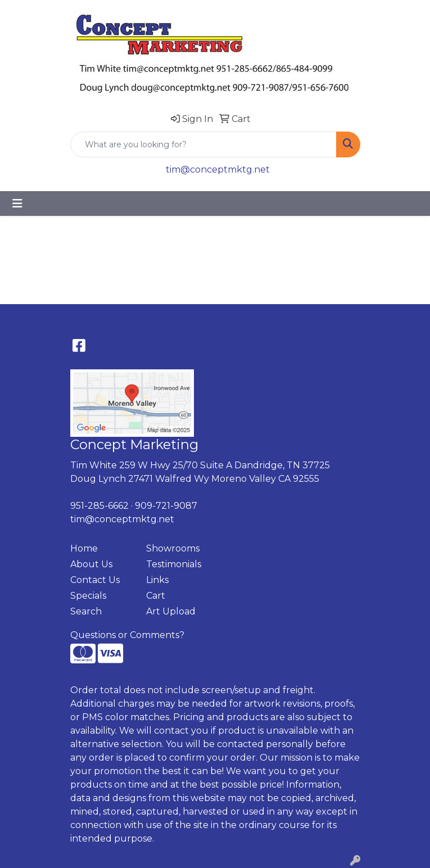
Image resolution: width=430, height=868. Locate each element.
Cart (156, 596)
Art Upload (171, 611)
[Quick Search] (203, 144)
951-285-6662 (99, 506)
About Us (91, 564)
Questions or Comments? (127, 635)
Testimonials (174, 564)
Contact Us (95, 580)
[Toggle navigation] (17, 204)
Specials (88, 596)
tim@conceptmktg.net (218, 169)
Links (157, 580)
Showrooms (173, 548)
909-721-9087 (166, 506)
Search (86, 611)
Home (84, 548)
